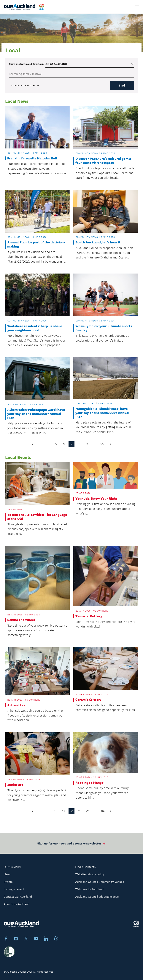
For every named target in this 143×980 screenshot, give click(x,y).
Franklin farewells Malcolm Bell (32, 158)
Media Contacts (85, 867)
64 (103, 811)
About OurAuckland (17, 904)
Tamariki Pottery (89, 616)
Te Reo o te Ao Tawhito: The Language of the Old (37, 517)
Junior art (15, 785)
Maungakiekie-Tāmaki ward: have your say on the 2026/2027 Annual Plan (102, 413)
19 (64, 811)
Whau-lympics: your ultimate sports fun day (104, 328)
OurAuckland (12, 867)
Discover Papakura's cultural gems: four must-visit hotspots (103, 161)
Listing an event (14, 889)
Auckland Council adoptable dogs (97, 897)
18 (56, 811)
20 (71, 811)
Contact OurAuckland (18, 897)
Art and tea (16, 705)
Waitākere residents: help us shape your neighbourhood (35, 328)
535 (103, 444)
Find (122, 86)
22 (87, 811)
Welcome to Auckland (89, 889)
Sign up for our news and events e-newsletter (72, 845)
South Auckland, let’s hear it (98, 242)
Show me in (26, 64)
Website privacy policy (90, 874)
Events (8, 882)
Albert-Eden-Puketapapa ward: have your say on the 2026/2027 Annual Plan (36, 414)
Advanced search (25, 86)
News (7, 874)
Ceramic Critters (88, 700)
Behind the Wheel (21, 620)
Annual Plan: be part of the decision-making (36, 244)
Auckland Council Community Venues (100, 882)
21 (79, 811)
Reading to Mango (89, 783)
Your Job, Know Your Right (96, 499)
